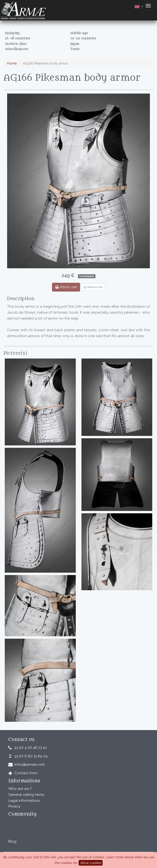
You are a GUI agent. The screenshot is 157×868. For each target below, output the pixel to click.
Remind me (93, 287)
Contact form (26, 773)
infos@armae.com (30, 764)
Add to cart (66, 287)
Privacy (14, 806)
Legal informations (24, 801)
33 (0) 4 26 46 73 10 (31, 748)
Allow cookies (91, 863)
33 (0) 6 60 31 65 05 (31, 756)
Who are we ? (20, 789)
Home (12, 63)
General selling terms (26, 795)
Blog (12, 841)
